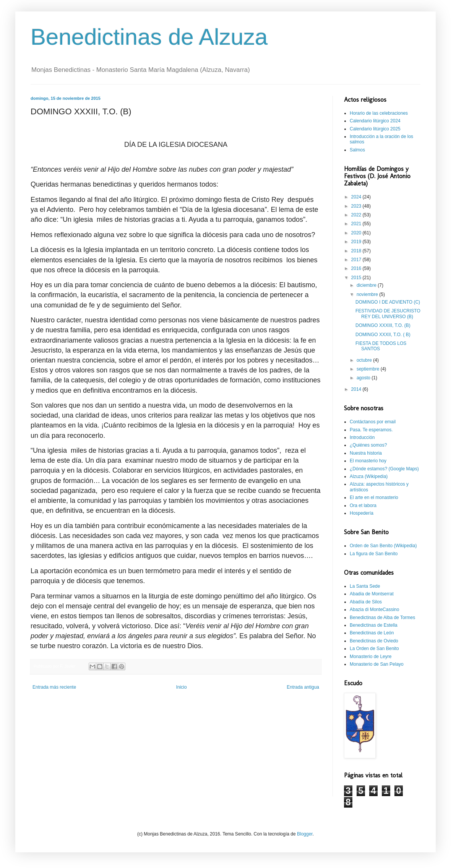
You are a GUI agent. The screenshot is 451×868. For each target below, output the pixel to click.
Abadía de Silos (366, 602)
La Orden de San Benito (374, 649)
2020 (357, 233)
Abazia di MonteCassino (374, 610)
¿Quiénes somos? (368, 445)
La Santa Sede (365, 586)
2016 (357, 268)
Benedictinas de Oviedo (374, 641)
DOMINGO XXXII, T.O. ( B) (383, 335)
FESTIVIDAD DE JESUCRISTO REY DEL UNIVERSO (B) (388, 314)
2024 (357, 197)
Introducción (362, 437)
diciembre (367, 285)
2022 (357, 215)
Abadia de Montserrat (372, 594)
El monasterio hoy (368, 461)
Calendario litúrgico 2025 (375, 129)
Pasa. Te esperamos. (371, 430)
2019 (357, 242)
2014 (357, 389)
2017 (357, 260)
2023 (357, 206)
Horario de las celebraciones (379, 113)
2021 (357, 224)
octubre (365, 360)
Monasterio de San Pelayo (377, 664)
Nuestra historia (366, 453)
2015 (357, 278)
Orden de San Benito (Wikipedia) (383, 546)
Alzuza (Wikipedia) (369, 476)
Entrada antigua (303, 687)
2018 (357, 251)
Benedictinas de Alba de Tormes (382, 618)
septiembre (369, 369)
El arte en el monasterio (374, 497)
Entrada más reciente (54, 687)
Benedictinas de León (372, 633)
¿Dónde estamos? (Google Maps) (384, 469)
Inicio (182, 687)
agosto (364, 378)
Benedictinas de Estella (374, 625)
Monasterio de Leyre (371, 657)
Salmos (357, 150)
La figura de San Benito (374, 554)
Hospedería (362, 513)
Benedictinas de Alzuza (149, 37)
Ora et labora (363, 506)
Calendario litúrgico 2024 (375, 121)
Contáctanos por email (373, 422)
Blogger (305, 834)
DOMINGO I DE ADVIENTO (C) (388, 302)
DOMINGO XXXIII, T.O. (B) (383, 325)
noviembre (368, 294)
